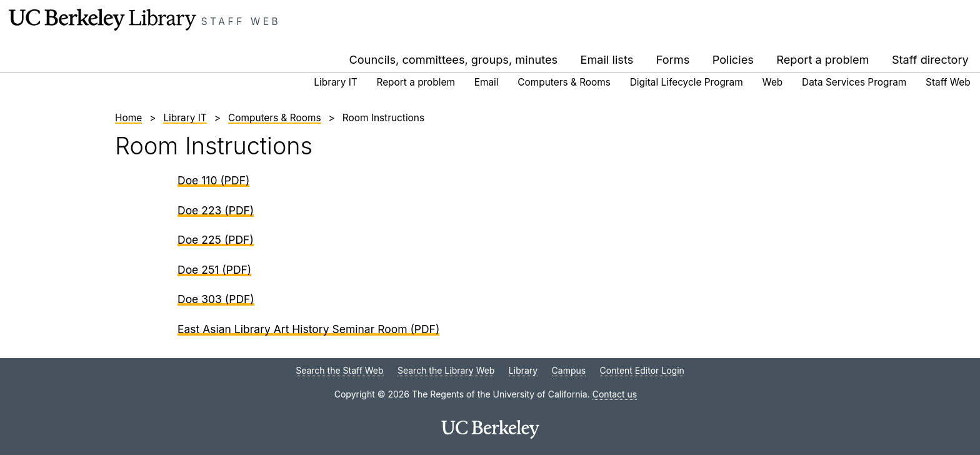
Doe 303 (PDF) (216, 299)
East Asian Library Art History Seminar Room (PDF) (308, 329)
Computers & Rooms (564, 82)
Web (773, 82)
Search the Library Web (446, 370)
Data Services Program (854, 82)
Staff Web (241, 22)
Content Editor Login (642, 370)
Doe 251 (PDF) (214, 270)
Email (487, 82)
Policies (733, 59)
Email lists (607, 59)
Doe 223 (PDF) (216, 210)
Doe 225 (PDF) (216, 240)
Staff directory (930, 59)
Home (128, 118)
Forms (673, 59)
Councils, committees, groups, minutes (454, 59)
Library (523, 370)
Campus (569, 370)
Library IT (335, 82)
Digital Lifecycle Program (687, 82)
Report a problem (822, 59)
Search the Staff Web (339, 370)
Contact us (615, 394)
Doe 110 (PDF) (213, 180)
